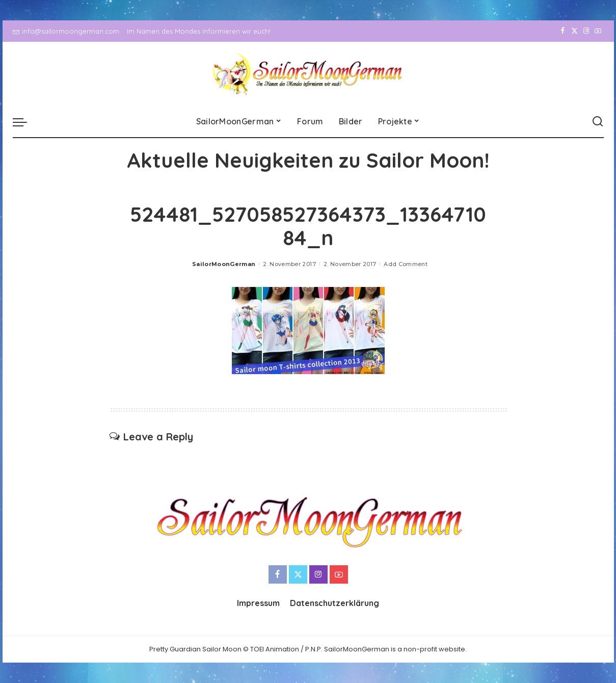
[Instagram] (586, 31)
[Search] (598, 122)
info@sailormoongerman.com (66, 31)
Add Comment (406, 264)
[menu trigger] (25, 122)
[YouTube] (598, 31)
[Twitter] (574, 31)
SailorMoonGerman (224, 264)
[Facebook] (563, 31)
